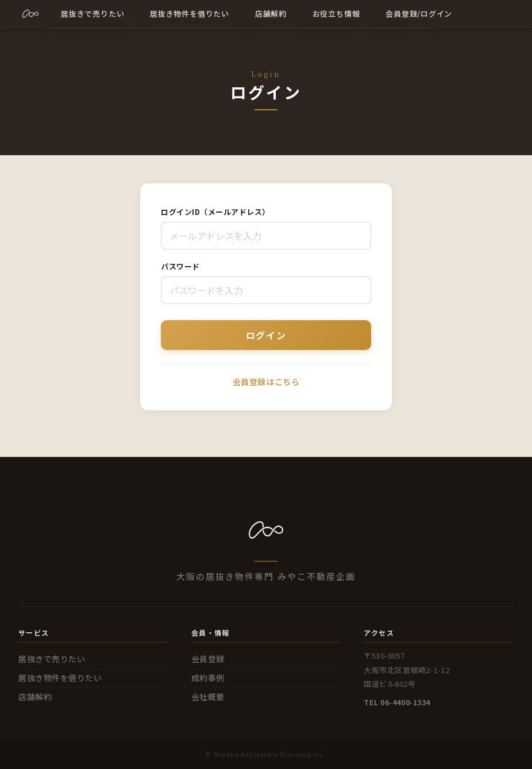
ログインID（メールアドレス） (215, 212)
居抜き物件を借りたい (60, 678)
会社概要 (208, 697)
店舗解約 (35, 697)
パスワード (180, 266)
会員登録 (208, 659)
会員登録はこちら (266, 382)
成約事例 (208, 678)
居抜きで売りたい (52, 659)
